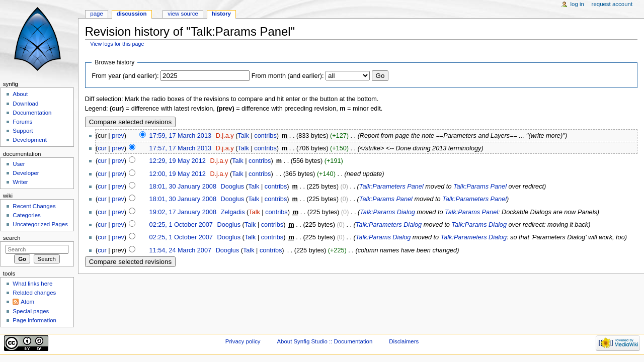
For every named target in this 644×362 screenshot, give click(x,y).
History (221, 14)
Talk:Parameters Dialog (389, 225)
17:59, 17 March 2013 (180, 136)
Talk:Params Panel (480, 187)
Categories (26, 215)
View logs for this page (117, 44)
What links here (32, 284)
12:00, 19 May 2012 (178, 174)
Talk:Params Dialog (387, 212)
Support (23, 131)
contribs (265, 136)
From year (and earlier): (125, 76)
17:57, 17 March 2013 (180, 148)
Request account (612, 4)
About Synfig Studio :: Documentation (325, 341)
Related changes (34, 293)
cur (102, 148)
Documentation (32, 113)
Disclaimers (404, 341)
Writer (20, 182)
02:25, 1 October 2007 (181, 225)
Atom (27, 302)
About (20, 94)
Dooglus (233, 187)
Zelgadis (233, 212)
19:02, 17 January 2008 (183, 212)
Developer (26, 173)
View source (183, 14)
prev (118, 136)
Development (29, 140)
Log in (577, 4)
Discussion (132, 14)
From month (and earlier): (288, 76)
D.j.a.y (225, 136)
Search (12, 238)
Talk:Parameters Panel (391, 187)
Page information (34, 320)
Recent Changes (34, 206)
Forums (22, 122)
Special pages (31, 311)
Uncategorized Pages (40, 224)
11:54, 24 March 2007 (180, 250)
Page (96, 14)
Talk (243, 136)
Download (25, 104)
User (19, 164)
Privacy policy (243, 341)
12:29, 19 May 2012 (178, 161)
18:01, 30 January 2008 (183, 187)
